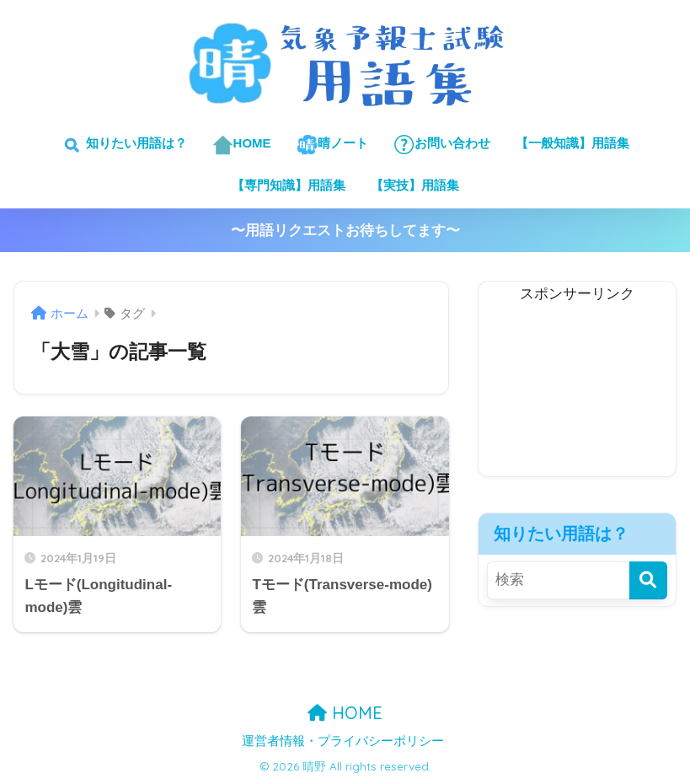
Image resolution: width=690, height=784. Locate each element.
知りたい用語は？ (123, 145)
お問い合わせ (442, 145)
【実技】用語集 (415, 185)
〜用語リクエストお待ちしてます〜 (345, 231)
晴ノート (332, 145)
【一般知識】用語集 (572, 143)
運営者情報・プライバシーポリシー (343, 741)
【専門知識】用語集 (289, 185)
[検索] (648, 580)
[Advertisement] (577, 392)
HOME (242, 145)
